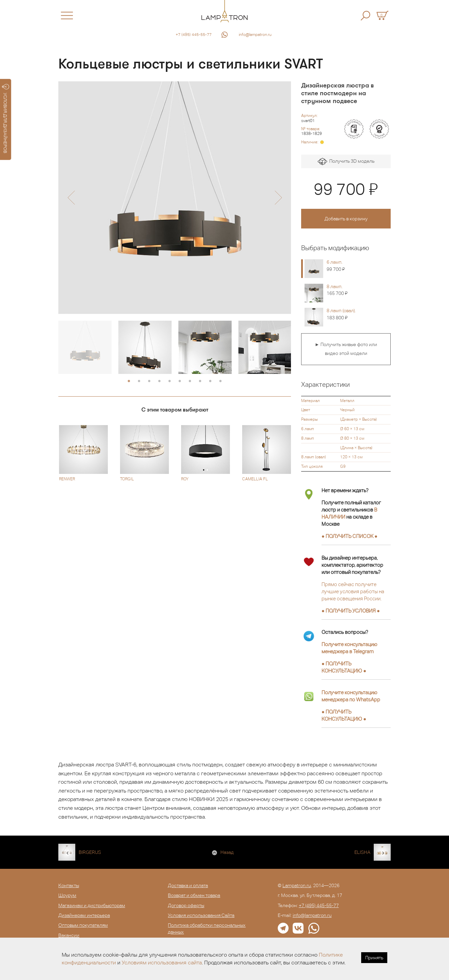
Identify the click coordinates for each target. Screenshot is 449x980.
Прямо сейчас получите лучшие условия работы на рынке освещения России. (353, 591)
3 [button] (149, 381)
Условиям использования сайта (162, 963)
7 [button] (190, 381)
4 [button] (159, 381)
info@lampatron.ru (255, 35)
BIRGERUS (90, 852)
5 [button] (170, 381)
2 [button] (139, 381)
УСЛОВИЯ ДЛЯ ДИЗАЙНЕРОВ (6, 119)
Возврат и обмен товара (194, 895)
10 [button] (220, 381)
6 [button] (180, 381)
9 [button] (210, 381)
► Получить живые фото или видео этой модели (346, 349)
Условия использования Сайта (201, 915)
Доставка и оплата (188, 885)
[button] (71, 198)
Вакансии (69, 935)
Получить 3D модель (346, 162)
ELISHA (362, 852)
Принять (374, 958)
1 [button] (129, 381)
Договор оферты (186, 905)
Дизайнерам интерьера (84, 915)
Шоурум (67, 895)
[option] (175, 198)
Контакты (69, 885)
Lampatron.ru (297, 885)
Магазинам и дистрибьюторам (92, 905)
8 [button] (200, 381)
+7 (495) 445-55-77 (194, 35)
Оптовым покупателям (83, 925)
